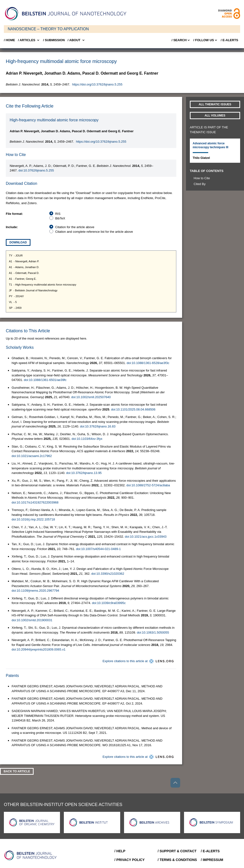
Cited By (200, 184)
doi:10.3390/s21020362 (108, 574)
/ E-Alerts (229, 40)
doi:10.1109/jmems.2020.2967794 (35, 591)
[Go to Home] (32, 855)
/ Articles (29, 40)
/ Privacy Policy (129, 860)
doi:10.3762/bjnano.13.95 (84, 473)
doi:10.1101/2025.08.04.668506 (133, 409)
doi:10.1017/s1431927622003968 (35, 502)
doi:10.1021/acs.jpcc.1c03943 (146, 537)
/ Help (120, 851)
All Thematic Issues (215, 104)
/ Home (9, 40)
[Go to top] (175, 783)
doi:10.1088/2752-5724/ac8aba (148, 485)
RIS (58, 214)
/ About (77, 40)
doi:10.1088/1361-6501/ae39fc (45, 380)
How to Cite (202, 178)
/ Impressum (212, 860)
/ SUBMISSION (54, 40)
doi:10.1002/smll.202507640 (91, 397)
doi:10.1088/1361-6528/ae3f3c (148, 363)
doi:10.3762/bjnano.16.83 (98, 426)
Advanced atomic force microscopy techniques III (211, 145)
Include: (12, 227)
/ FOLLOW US (206, 40)
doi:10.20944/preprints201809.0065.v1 (39, 649)
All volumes (215, 116)
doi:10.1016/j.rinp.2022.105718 (33, 519)
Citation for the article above (75, 227)
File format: (14, 214)
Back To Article (17, 771)
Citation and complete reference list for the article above (94, 232)
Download (18, 242)
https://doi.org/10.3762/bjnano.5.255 (97, 84)
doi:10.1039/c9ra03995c (109, 603)
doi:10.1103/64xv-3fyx (87, 439)
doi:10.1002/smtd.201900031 (32, 620)
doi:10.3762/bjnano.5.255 (36, 170)
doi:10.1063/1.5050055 (153, 632)
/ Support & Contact (177, 851)
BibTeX (60, 218)
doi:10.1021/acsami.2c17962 (32, 456)
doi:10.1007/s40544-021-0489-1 (98, 549)
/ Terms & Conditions (177, 860)
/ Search (181, 40)
